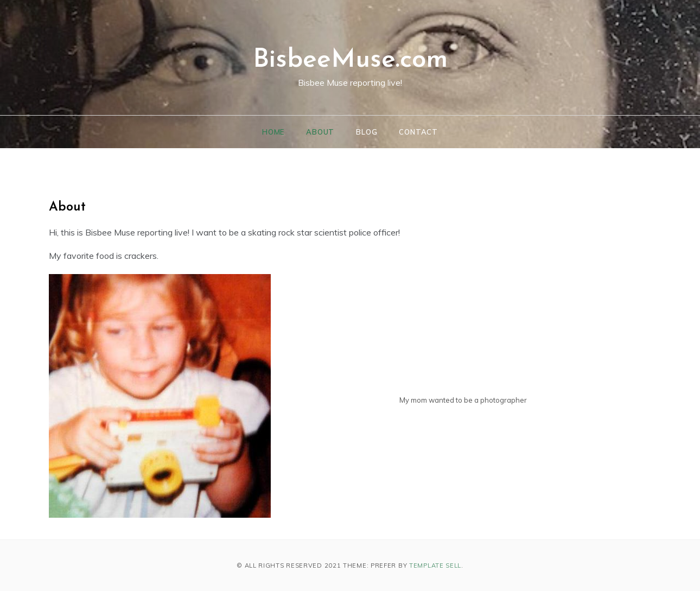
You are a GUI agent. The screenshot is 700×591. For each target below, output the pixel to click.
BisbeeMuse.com (350, 60)
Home (273, 132)
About (320, 132)
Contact (418, 132)
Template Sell (435, 565)
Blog (367, 132)
